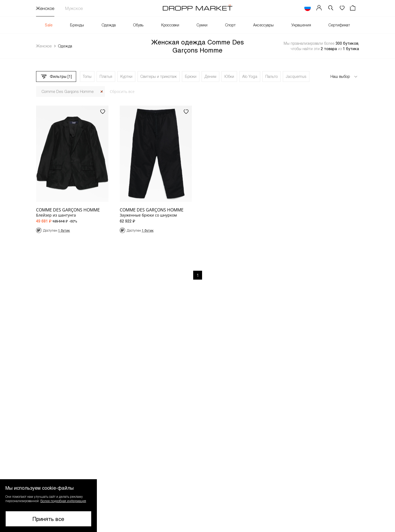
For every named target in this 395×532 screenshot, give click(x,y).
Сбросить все (122, 91)
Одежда (109, 25)
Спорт (230, 25)
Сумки (202, 25)
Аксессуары (263, 25)
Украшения (301, 25)
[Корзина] (353, 8)
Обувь (138, 25)
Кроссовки (170, 25)
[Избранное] (342, 8)
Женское (45, 8)
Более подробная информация (63, 501)
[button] (331, 8)
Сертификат (339, 25)
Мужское (74, 8)
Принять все (48, 519)
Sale (49, 25)
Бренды (77, 25)
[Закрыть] (102, 92)
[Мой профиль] (319, 8)
